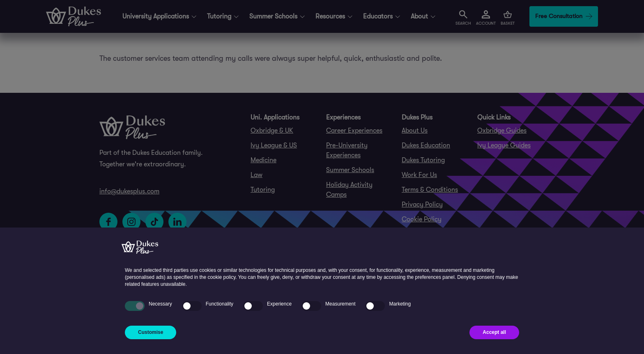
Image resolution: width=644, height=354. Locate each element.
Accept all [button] (494, 332)
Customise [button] (151, 332)
